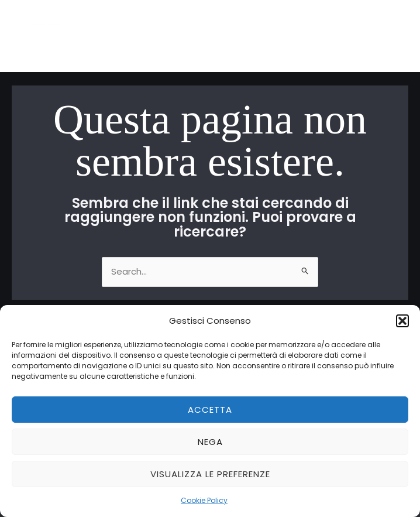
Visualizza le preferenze (210, 474)
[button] (402, 321)
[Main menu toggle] (396, 36)
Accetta (210, 410)
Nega (210, 442)
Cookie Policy (204, 500)
